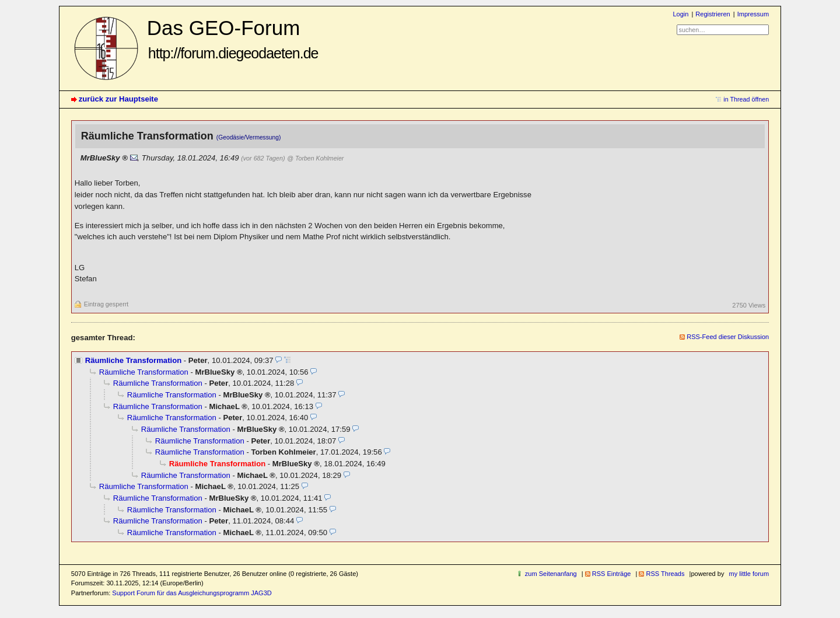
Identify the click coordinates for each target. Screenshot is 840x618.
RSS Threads (665, 574)
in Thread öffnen (746, 99)
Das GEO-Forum (233, 39)
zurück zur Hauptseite (118, 99)
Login (680, 14)
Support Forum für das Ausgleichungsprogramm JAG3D (192, 593)
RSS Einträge (612, 574)
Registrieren (713, 14)
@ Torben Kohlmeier (315, 158)
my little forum (749, 574)
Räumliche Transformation (133, 360)
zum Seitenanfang (551, 574)
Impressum (753, 14)
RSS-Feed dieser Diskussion (728, 337)
